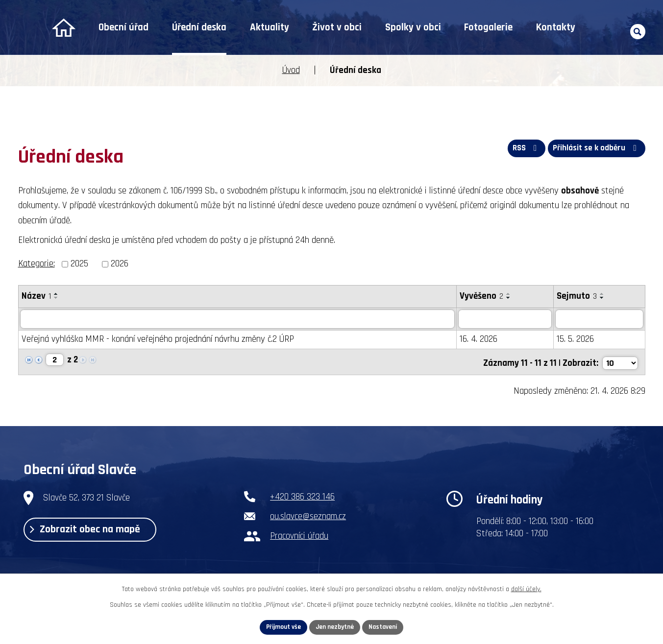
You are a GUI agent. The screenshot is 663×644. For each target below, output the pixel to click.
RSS (521, 151)
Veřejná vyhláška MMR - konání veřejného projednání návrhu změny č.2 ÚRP (158, 340)
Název (36, 296)
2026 (120, 264)
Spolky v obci (413, 27)
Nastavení (386, 626)
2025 (79, 264)
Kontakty (556, 27)
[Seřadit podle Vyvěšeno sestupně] (509, 298)
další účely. (526, 588)
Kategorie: (37, 264)
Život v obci (337, 27)
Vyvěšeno (481, 296)
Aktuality (270, 27)
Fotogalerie (488, 27)
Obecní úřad (123, 27)
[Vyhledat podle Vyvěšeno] (505, 319)
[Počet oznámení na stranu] (619, 361)
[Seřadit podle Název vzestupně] (56, 294)
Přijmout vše (281, 626)
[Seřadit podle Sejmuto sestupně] (602, 298)
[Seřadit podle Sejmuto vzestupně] (602, 294)
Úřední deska (199, 27)
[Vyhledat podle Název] (237, 319)
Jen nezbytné (335, 626)
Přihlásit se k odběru (595, 151)
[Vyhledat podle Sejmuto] (599, 319)
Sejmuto (577, 296)
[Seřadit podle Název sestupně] (56, 298)
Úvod (64, 28)
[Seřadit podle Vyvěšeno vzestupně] (509, 294)
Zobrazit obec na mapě (93, 531)
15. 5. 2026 (575, 340)
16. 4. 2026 (479, 340)
